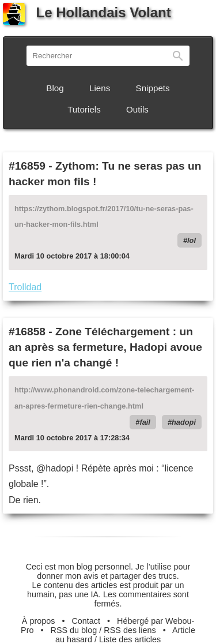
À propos (39, 621)
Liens (100, 88)
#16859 (27, 166)
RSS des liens (130, 630)
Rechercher (178, 56)
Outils (137, 109)
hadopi (184, 422)
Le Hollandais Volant (87, 12)
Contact (86, 621)
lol (192, 240)
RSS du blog (74, 630)
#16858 (27, 332)
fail (145, 422)
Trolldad (25, 287)
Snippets (153, 88)
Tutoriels (84, 109)
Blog (55, 88)
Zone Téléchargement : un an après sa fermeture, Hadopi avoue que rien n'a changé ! (105, 347)
